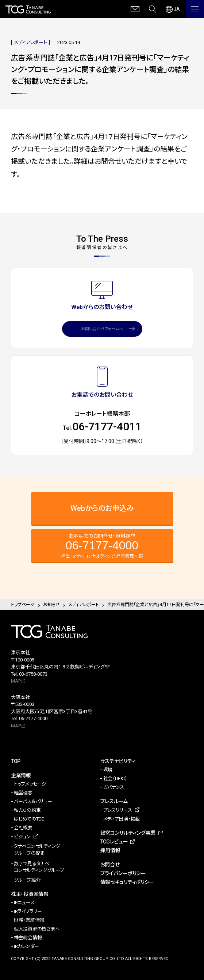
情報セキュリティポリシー (127, 882)
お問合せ (110, 865)
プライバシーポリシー (123, 873)
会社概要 (23, 828)
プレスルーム (114, 801)
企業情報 (21, 775)
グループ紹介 (27, 880)
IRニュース (24, 903)
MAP (16, 681)
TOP (16, 761)
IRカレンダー (26, 946)
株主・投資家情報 (30, 894)
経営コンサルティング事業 (128, 833)
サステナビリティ (118, 761)
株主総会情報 (28, 938)
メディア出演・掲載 (122, 819)
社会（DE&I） (115, 779)
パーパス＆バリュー (33, 801)
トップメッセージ (30, 784)
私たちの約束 (27, 810)
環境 (108, 770)
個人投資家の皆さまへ (37, 929)
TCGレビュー (114, 842)
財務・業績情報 (29, 920)
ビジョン (22, 837)
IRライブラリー (28, 911)
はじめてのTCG (29, 819)
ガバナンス (114, 787)
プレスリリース (118, 810)
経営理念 (23, 793)
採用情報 (110, 850)
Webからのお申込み (102, 508)
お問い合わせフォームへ (102, 329)
